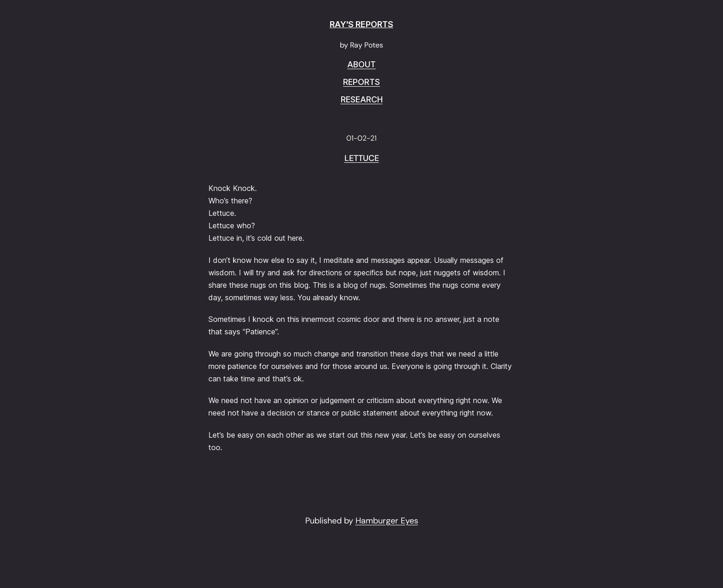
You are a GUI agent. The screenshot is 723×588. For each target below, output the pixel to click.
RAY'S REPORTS (361, 24)
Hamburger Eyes (387, 521)
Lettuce (362, 159)
